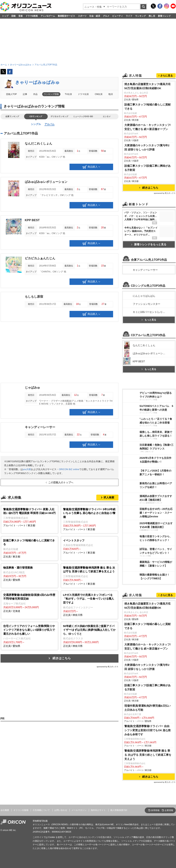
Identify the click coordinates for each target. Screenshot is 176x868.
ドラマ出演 (83, 94)
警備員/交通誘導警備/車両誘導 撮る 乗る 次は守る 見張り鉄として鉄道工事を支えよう (148, 755)
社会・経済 (95, 16)
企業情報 (169, 810)
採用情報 (155, 810)
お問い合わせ (61, 810)
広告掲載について (41, 810)
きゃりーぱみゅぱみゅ (37, 82)
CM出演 (99, 94)
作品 (35, 94)
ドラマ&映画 (32, 16)
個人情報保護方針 (119, 810)
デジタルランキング (59, 116)
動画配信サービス (66, 16)
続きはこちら (62, 658)
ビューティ (118, 16)
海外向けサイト (98, 810)
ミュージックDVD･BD (83, 116)
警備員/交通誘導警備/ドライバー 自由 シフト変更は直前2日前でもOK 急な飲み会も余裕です (148, 730)
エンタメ (107, 116)
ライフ (129, 16)
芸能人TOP (12, 94)
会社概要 (5, 810)
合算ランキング (12, 116)
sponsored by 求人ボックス (108, 667)
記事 (25, 94)
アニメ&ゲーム (48, 16)
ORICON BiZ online (69, 469)
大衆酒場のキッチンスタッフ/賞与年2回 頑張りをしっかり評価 (147, 147)
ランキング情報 (51, 94)
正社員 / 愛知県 (30, 574)
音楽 (21, 16)
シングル (36, 124)
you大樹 (27, 469)
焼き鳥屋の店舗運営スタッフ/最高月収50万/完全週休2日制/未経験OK (148, 86)
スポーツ (82, 16)
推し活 (152, 16)
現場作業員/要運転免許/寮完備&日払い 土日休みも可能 (148, 708)
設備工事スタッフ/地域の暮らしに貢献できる (148, 107)
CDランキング (36, 116)
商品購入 (91, 167)
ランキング (140, 16)
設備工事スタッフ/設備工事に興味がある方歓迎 (148, 168)
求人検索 (109, 497)
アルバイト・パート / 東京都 (30, 517)
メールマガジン (79, 810)
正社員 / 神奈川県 (89, 605)
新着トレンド (164, 16)
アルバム (49, 124)
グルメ (106, 16)
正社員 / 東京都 (30, 548)
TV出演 (68, 94)
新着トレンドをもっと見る (149, 244)
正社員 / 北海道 (30, 603)
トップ (5, 16)
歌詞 (111, 94)
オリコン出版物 (21, 810)
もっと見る (149, 320)
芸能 (13, 16)
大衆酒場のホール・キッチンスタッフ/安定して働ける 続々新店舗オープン (148, 127)
